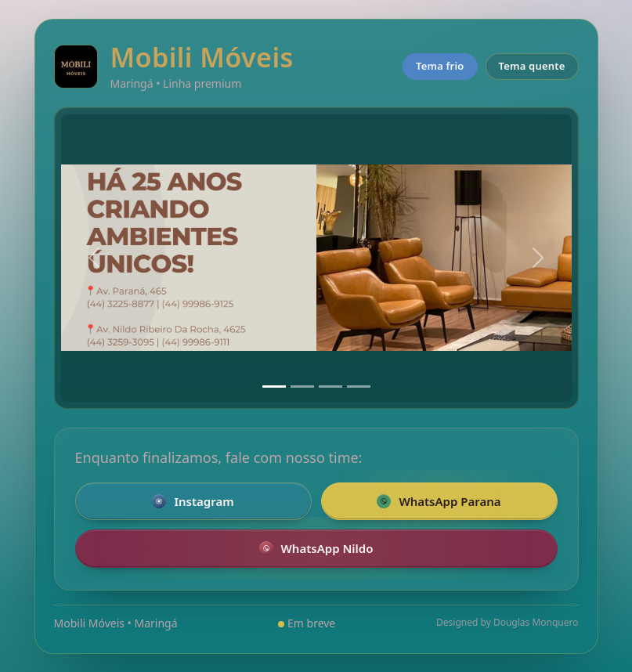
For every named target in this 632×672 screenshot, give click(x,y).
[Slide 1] (274, 387)
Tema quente (532, 66)
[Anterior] (94, 258)
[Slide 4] (359, 387)
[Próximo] (538, 258)
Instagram (193, 501)
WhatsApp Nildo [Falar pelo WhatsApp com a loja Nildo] (316, 548)
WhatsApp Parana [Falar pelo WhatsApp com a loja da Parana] (439, 501)
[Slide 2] (302, 387)
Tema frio (440, 66)
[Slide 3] (330, 387)
